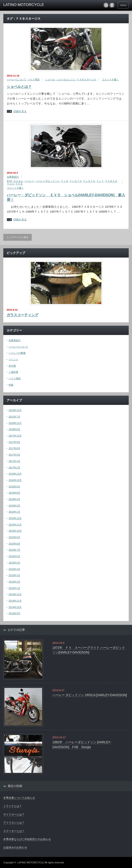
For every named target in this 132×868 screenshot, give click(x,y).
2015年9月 (14, 537)
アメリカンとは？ (14, 823)
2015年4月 (14, 569)
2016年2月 (14, 506)
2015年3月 (14, 575)
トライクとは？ (13, 806)
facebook (112, 5)
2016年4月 (14, 499)
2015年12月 (15, 518)
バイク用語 (34, 79)
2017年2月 (14, 468)
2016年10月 (15, 480)
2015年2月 (14, 582)
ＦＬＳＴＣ (76, 181)
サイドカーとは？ (14, 814)
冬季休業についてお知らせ (19, 798)
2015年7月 (14, 550)
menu (123, 5)
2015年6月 (14, 556)
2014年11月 (15, 601)
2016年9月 (14, 487)
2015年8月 (14, 544)
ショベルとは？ (19, 87)
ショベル (50, 79)
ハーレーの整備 (17, 353)
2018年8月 (14, 429)
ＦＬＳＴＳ (89, 181)
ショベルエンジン (66, 79)
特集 (11, 385)
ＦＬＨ (65, 181)
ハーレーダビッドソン (48, 181)
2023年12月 (15, 410)
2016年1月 (14, 512)
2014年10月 (15, 607)
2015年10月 (15, 531)
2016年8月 (14, 493)
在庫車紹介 (13, 177)
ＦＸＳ (19, 184)
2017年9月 (14, 442)
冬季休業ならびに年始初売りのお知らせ (27, 839)
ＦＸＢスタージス (87, 79)
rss (106, 5)
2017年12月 (15, 436)
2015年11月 (15, 525)
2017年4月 (14, 461)
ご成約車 (13, 372)
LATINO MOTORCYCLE (31, 862)
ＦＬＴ (100, 181)
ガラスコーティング (22, 315)
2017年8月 (14, 448)
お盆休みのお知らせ (15, 847)
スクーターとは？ (14, 831)
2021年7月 (14, 417)
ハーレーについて (17, 79)
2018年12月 (15, 423)
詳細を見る (20, 111)
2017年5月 (14, 455)
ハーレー (29, 181)
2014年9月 (14, 613)
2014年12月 (15, 594)
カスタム (18, 181)
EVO (9, 181)
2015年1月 (14, 588)
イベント (13, 359)
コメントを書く (110, 79)
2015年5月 (14, 563)
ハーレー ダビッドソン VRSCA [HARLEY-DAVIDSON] (90, 695)
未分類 (12, 366)
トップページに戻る (18, 237)
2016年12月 (15, 474)
